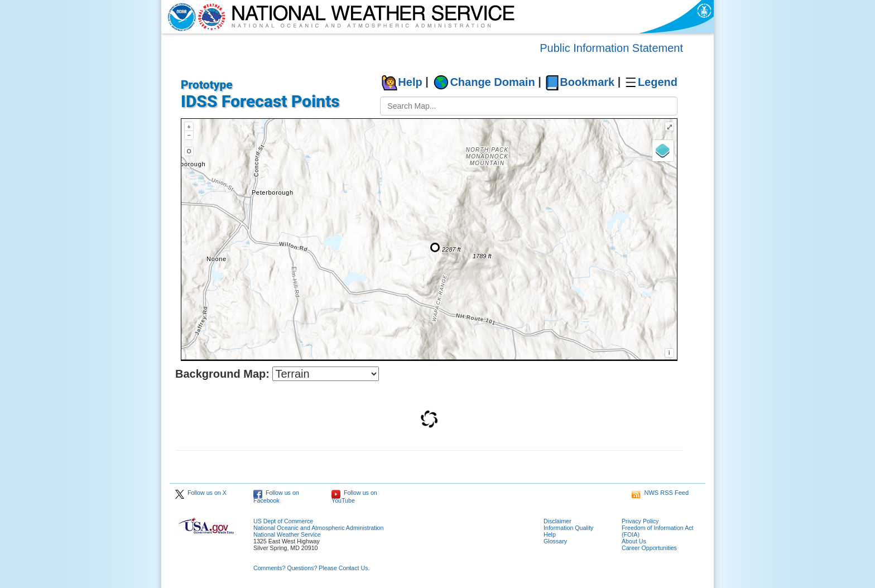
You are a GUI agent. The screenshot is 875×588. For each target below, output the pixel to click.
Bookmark (587, 82)
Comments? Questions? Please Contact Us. (311, 568)
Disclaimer (557, 521)
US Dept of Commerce (283, 521)
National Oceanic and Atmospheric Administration (318, 528)
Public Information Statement (611, 48)
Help (410, 82)
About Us (634, 541)
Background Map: (222, 374)
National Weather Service (287, 534)
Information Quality (568, 528)
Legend (658, 82)
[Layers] (663, 151)
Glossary (555, 541)
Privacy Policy (640, 521)
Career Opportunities (649, 548)
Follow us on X (201, 493)
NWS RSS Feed (660, 493)
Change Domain (492, 82)
